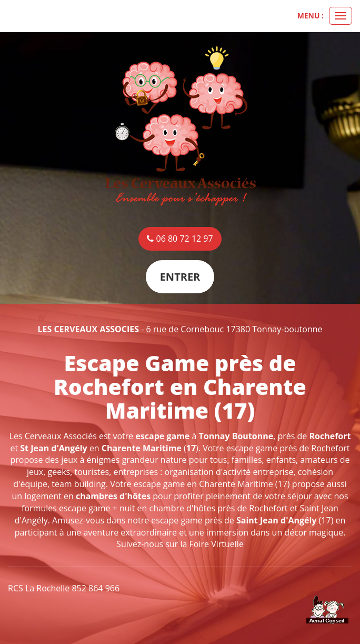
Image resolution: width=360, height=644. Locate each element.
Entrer (180, 277)
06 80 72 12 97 (180, 239)
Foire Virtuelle (217, 544)
